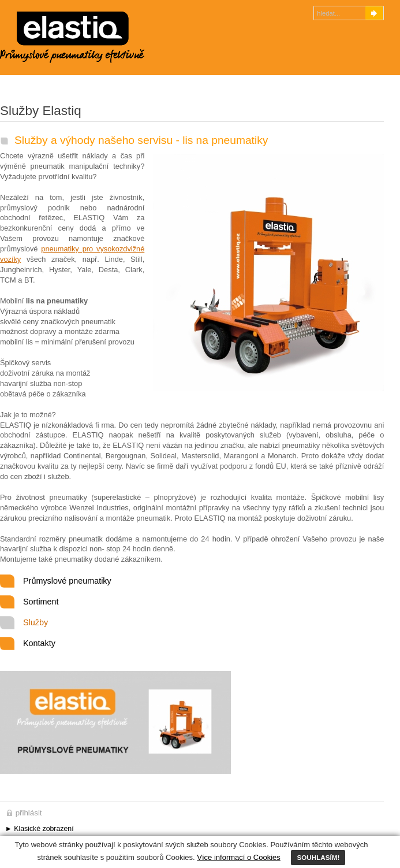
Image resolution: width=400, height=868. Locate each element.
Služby (35, 622)
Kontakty (39, 643)
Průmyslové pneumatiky (67, 581)
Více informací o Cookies (239, 857)
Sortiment (41, 602)
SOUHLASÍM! (318, 857)
